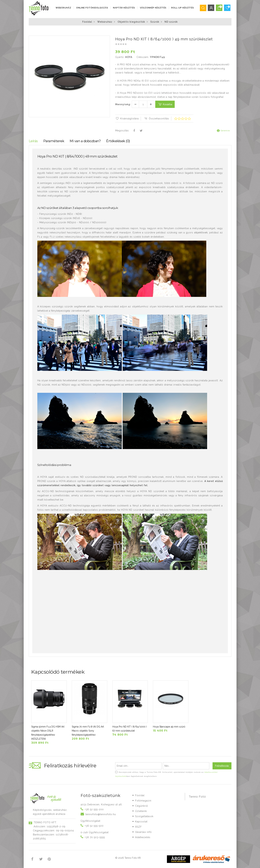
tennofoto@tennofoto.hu (101, 814)
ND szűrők (171, 22)
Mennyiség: (123, 104)
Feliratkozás (222, 766)
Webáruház (63, 8)
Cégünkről (142, 806)
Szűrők (155, 22)
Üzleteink (141, 811)
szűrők (62, 214)
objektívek (201, 233)
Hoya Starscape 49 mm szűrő (169, 727)
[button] (107, 39)
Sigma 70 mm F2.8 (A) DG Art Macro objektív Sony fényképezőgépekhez (88, 731)
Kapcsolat (141, 822)
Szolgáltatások (144, 816)
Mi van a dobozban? (85, 141)
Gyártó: (120, 57)
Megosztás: (122, 131)
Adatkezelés (143, 837)
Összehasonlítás (156, 119)
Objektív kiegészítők (131, 22)
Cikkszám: (143, 57)
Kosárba (165, 104)
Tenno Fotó (197, 797)
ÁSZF (138, 827)
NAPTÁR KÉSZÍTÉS (124, 8)
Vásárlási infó (143, 832)
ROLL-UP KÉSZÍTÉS (183, 8)
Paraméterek (54, 141)
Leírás (33, 141)
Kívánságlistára (127, 119)
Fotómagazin (143, 801)
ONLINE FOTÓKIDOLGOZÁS (92, 8)
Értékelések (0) (118, 141)
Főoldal (87, 22)
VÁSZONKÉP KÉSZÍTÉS (153, 8)
